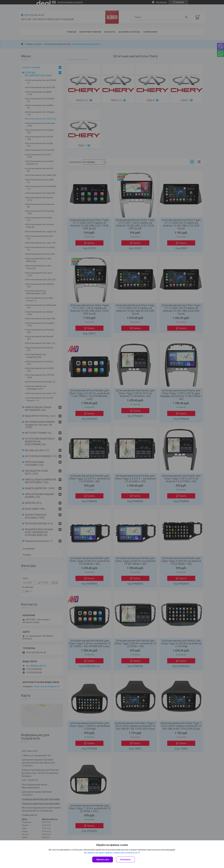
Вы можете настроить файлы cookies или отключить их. (111, 853)
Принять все (103, 860)
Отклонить (125, 860)
